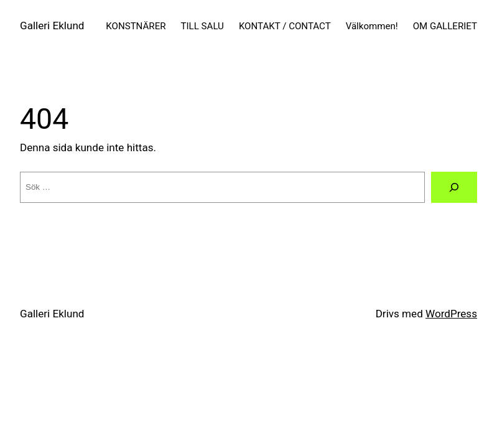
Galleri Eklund (52, 26)
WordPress (451, 314)
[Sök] (454, 188)
